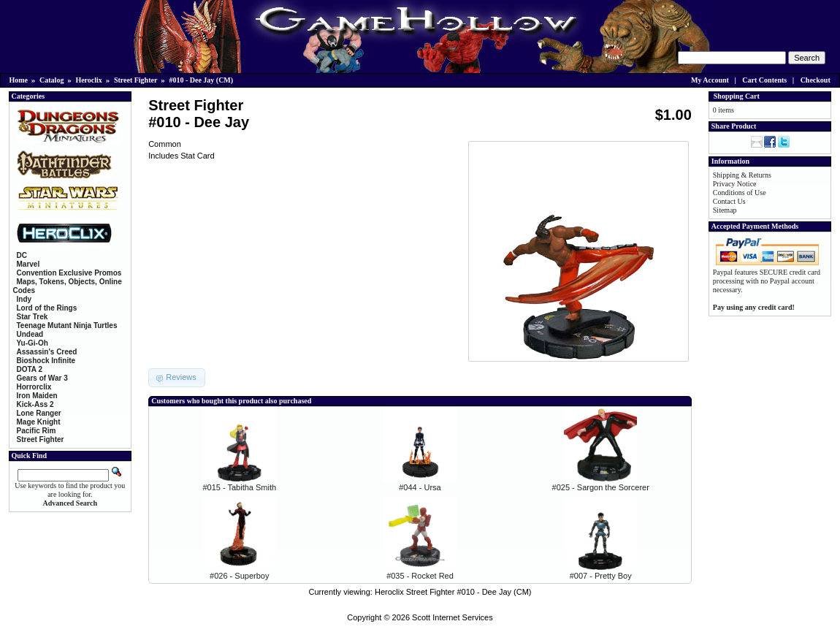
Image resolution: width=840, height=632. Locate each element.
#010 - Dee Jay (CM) (201, 80)
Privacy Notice (735, 184)
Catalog (51, 80)
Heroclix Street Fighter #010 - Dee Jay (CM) (453, 592)
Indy (24, 299)
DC (22, 255)
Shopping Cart (737, 96)
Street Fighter (136, 80)
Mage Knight (39, 422)
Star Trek (33, 317)
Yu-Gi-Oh (33, 343)
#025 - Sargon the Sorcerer (601, 487)
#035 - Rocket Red (420, 576)
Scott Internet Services (453, 617)
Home (19, 80)
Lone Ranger (39, 413)
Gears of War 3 (42, 378)
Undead (30, 334)
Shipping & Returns (742, 175)
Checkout (816, 80)
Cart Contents (764, 80)
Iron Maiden (37, 396)
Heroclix (88, 80)
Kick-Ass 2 (35, 404)
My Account (710, 80)
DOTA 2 (30, 369)
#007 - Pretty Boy (601, 576)
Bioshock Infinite (46, 361)
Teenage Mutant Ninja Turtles (67, 325)
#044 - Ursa (420, 487)
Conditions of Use (740, 193)
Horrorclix (34, 387)
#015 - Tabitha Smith (239, 487)
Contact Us (729, 201)
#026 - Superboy (239, 576)
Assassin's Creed (47, 352)
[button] (177, 378)
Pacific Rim (37, 431)
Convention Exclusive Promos (69, 273)
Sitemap (725, 210)
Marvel (28, 264)
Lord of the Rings (47, 308)
